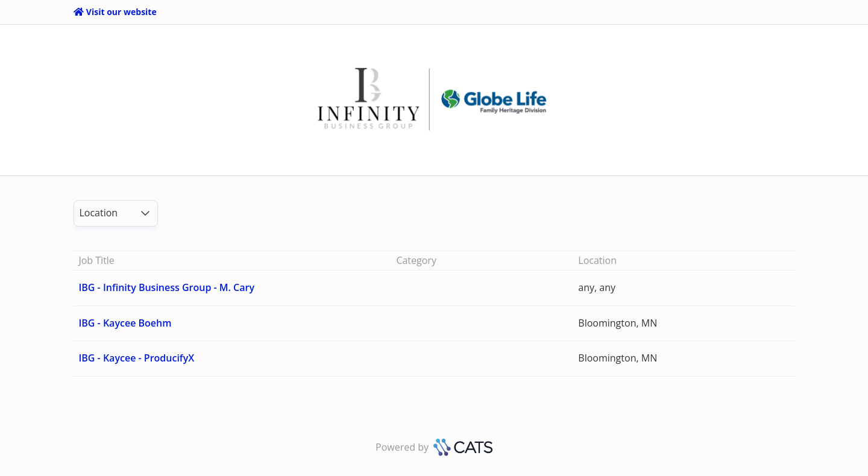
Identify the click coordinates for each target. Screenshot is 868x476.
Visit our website (115, 12)
